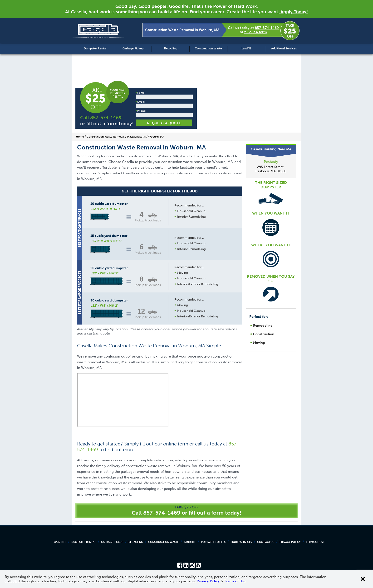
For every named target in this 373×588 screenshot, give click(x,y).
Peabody (271, 162)
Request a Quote (164, 123)
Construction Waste (208, 48)
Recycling (171, 48)
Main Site (60, 542)
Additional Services (284, 48)
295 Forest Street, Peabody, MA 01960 (271, 169)
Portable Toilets (213, 542)
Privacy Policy (290, 542)
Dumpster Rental (95, 48)
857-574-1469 (267, 28)
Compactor (266, 542)
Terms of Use (315, 542)
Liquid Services (241, 542)
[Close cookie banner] (363, 579)
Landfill (246, 48)
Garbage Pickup (133, 48)
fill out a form (256, 32)
